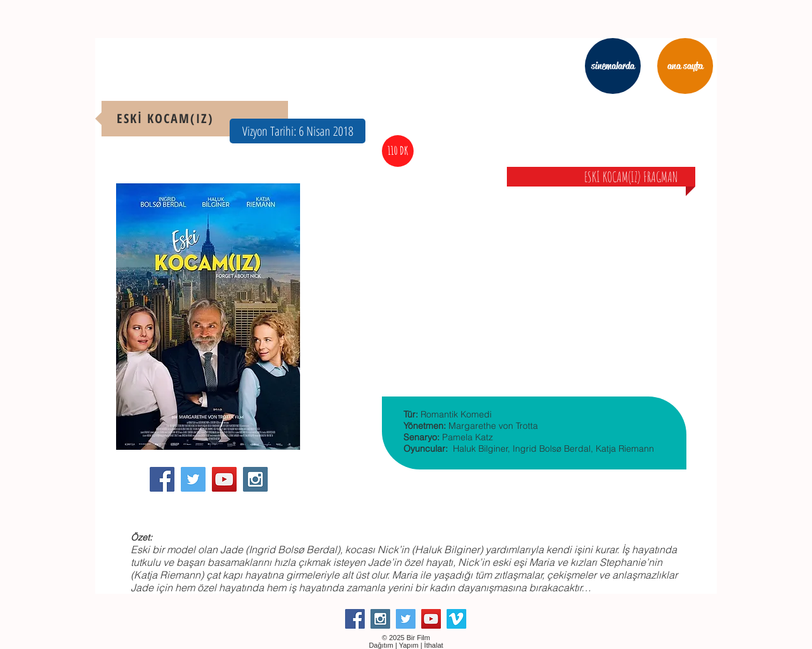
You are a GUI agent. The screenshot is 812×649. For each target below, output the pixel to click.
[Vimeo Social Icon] (456, 619)
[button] (298, 131)
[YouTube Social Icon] (224, 479)
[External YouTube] (534, 269)
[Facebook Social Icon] (162, 479)
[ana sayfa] (685, 66)
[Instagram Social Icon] (255, 479)
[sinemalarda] (613, 66)
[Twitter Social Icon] (193, 479)
